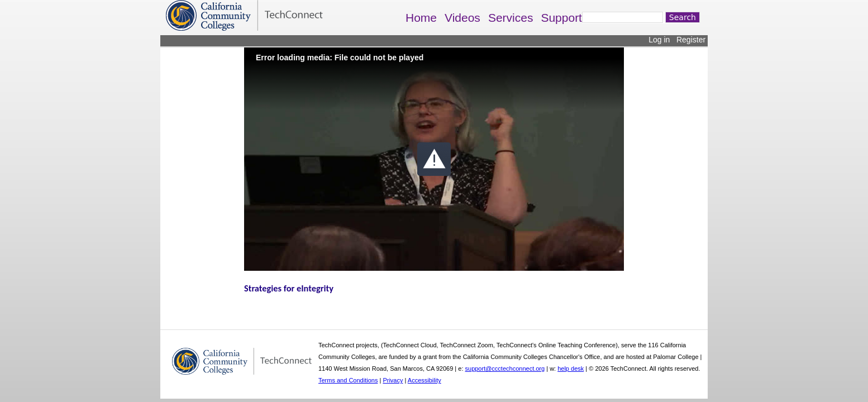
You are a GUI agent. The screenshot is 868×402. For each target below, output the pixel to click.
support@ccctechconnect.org (505, 368)
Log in (659, 40)
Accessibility (425, 380)
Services (511, 18)
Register (691, 40)
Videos (462, 18)
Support (561, 18)
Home (421, 18)
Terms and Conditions (348, 380)
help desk (571, 368)
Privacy (393, 380)
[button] (434, 159)
